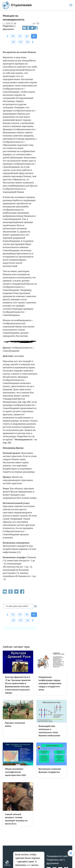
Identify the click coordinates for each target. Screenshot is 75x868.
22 (13, 42)
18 (13, 36)
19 (20, 36)
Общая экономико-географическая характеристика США (15, 772)
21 (34, 36)
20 (27, 36)
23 (20, 42)
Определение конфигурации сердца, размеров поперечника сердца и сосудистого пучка (50, 683)
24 (28, 42)
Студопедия (17, 5)
